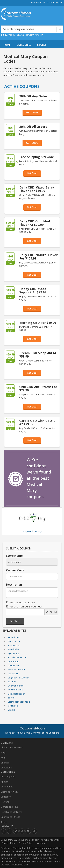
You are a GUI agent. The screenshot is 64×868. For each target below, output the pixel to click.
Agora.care (13, 653)
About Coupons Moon (12, 747)
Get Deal (32, 173)
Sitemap (5, 763)
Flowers (5, 802)
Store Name (14, 556)
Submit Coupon (55, 2)
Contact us (6, 768)
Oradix (11, 710)
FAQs (3, 753)
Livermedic (13, 662)
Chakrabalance (16, 686)
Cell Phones (7, 787)
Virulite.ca (13, 706)
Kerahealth (13, 673)
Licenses (40, 843)
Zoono (11, 698)
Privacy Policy (26, 843)
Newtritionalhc (15, 690)
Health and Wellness (12, 812)
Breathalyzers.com (17, 657)
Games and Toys (10, 807)
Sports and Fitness (10, 817)
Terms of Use (9, 843)
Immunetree (14, 645)
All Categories (8, 776)
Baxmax (12, 682)
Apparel (5, 782)
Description (14, 585)
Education (6, 797)
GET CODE (32, 112)
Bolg (3, 757)
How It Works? (38, 2)
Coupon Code (15, 570)
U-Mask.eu (13, 665)
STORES (42, 45)
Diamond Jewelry (10, 792)
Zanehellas (14, 649)
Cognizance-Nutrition (19, 678)
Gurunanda (14, 641)
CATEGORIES (24, 45)
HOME (7, 45)
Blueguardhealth (16, 694)
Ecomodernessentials (19, 702)
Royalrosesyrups (17, 670)
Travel (4, 822)
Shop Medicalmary (32, 531)
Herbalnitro (14, 637)
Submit (15, 621)
